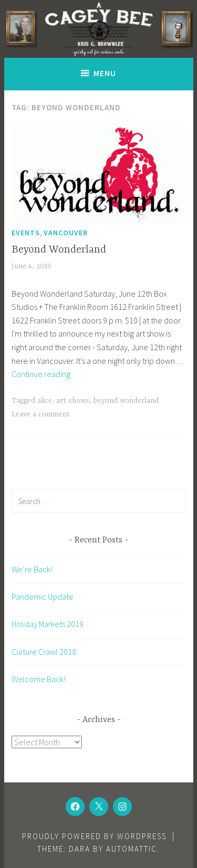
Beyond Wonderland (59, 250)
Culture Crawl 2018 (44, 652)
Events (26, 233)
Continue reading (41, 374)
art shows (73, 401)
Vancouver (66, 233)
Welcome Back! (39, 679)
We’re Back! (32, 569)
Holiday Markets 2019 (48, 624)
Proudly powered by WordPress (94, 836)
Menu (105, 73)
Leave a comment (41, 414)
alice (45, 401)
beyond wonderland (126, 401)
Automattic (132, 849)
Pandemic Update (43, 597)
